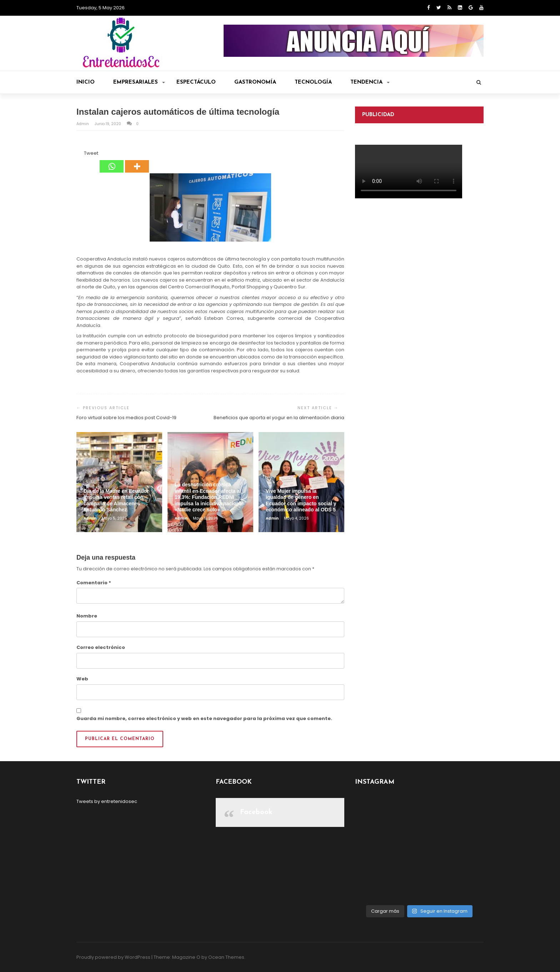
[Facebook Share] (77, 154)
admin (83, 124)
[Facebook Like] (80, 154)
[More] (137, 161)
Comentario (94, 583)
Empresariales (139, 82)
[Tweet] (82, 154)
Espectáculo (196, 82)
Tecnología (313, 82)
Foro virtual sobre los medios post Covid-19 (126, 418)
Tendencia (370, 82)
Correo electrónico (101, 647)
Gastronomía (255, 82)
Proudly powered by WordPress (113, 957)
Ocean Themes (226, 957)
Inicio (86, 82)
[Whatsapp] (112, 161)
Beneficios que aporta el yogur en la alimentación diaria (279, 418)
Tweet (91, 153)
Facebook (256, 812)
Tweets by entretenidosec (107, 801)
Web (82, 679)
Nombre (87, 616)
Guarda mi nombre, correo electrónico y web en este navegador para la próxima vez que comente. (204, 718)
